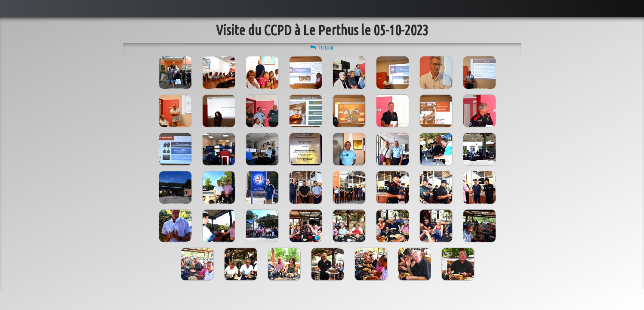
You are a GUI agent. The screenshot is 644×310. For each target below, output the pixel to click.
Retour (322, 47)
